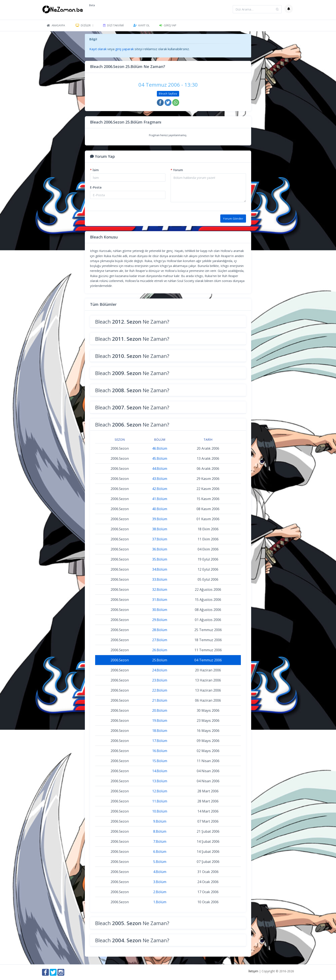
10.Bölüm (160, 811)
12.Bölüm (160, 791)
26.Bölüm (160, 650)
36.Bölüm (160, 549)
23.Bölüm (160, 680)
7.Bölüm (160, 841)
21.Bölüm (160, 700)
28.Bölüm (160, 630)
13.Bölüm (160, 781)
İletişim (253, 971)
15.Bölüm (160, 761)
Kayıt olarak (98, 49)
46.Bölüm (160, 448)
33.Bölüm (160, 579)
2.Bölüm (160, 892)
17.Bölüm (160, 741)
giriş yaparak (124, 49)
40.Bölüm (160, 509)
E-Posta (96, 187)
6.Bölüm (160, 852)
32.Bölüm (160, 590)
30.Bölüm (160, 610)
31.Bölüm (160, 600)
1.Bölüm (160, 902)
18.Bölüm (160, 731)
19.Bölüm (160, 721)
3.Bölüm (160, 882)
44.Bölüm (160, 469)
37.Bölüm (160, 539)
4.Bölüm (160, 872)
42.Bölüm (160, 489)
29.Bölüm (160, 620)
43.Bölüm (160, 479)
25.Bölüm (160, 660)
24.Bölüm (160, 670)
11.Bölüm (160, 801)
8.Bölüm (160, 831)
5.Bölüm (160, 862)
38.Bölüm (160, 529)
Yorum (177, 170)
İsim (94, 170)
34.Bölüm (160, 569)
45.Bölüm (160, 458)
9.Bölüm (160, 821)
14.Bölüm (160, 771)
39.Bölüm (160, 519)
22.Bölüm (160, 690)
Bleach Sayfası (168, 94)
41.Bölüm (160, 499)
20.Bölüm (160, 710)
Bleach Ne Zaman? (132, 322)
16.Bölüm (160, 751)
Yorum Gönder (233, 219)
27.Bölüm (160, 640)
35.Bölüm (160, 559)
